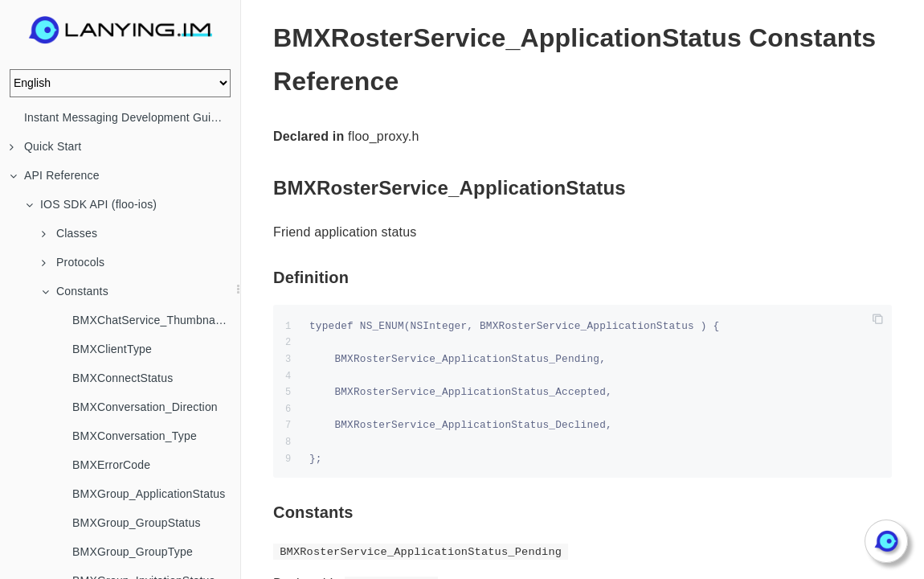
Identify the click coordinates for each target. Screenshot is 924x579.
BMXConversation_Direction (145, 407)
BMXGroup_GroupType (133, 552)
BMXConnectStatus (123, 378)
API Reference (55, 175)
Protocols (73, 262)
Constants (75, 291)
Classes (70, 233)
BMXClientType (112, 349)
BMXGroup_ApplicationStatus (149, 494)
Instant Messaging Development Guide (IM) (132, 117)
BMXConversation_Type (135, 436)
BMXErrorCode (111, 465)
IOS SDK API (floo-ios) (91, 204)
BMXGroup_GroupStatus (137, 523)
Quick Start (45, 146)
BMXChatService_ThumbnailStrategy (156, 320)
